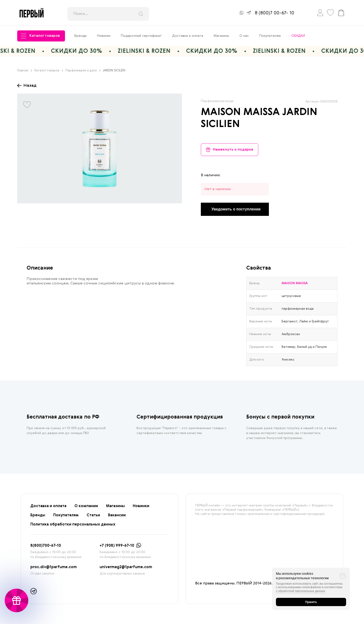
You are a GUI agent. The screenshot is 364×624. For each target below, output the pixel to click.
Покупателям (270, 36)
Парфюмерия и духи (83, 71)
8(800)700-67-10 (46, 546)
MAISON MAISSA (240, 112)
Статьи (93, 515)
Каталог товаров (40, 36)
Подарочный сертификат (141, 36)
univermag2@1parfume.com (126, 567)
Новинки (104, 36)
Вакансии (117, 515)
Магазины (221, 36)
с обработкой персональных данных (301, 591)
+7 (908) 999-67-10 (117, 546)
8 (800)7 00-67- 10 (274, 13)
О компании (86, 506)
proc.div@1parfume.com (54, 567)
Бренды (81, 36)
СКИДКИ (298, 36)
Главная (25, 71)
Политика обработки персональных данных (73, 525)
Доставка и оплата (188, 36)
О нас (244, 36)
